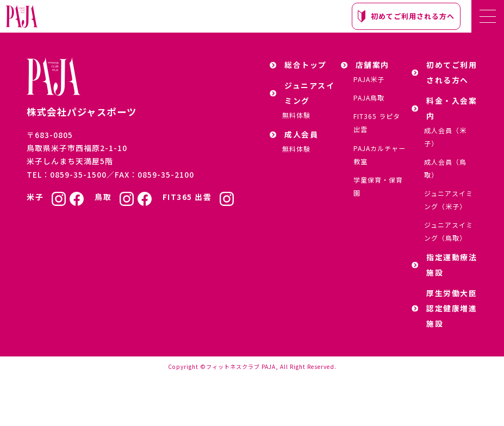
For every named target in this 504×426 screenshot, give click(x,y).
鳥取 (103, 197)
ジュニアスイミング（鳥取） (449, 231)
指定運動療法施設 (444, 265)
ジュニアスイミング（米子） (449, 200)
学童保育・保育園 (378, 186)
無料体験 (296, 115)
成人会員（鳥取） (445, 168)
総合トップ (298, 65)
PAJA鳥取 (369, 98)
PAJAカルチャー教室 (379, 155)
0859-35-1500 (78, 174)
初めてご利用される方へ (406, 17)
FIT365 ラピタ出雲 (377, 123)
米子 (35, 197)
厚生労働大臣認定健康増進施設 (444, 308)
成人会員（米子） (445, 137)
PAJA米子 (369, 79)
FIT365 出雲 (187, 197)
